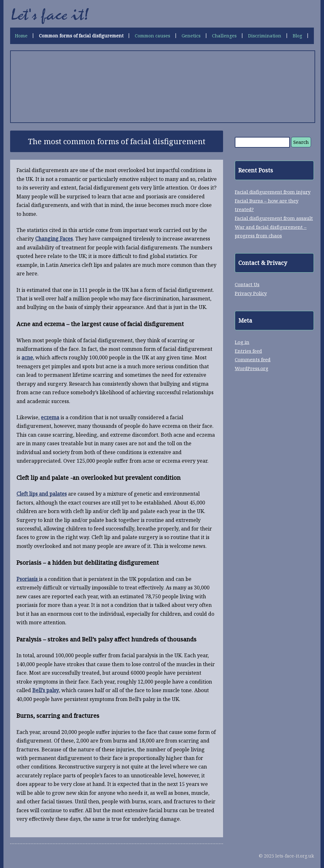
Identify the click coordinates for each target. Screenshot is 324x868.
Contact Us (247, 284)
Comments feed (253, 359)
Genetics (191, 36)
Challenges (224, 36)
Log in (242, 342)
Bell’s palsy (46, 690)
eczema (50, 417)
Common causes (153, 36)
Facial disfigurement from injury (273, 192)
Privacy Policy (251, 293)
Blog (297, 36)
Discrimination (265, 36)
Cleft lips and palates (42, 494)
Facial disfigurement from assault (274, 218)
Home (21, 36)
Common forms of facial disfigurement (81, 36)
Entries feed (248, 351)
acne (27, 357)
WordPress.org (252, 368)
